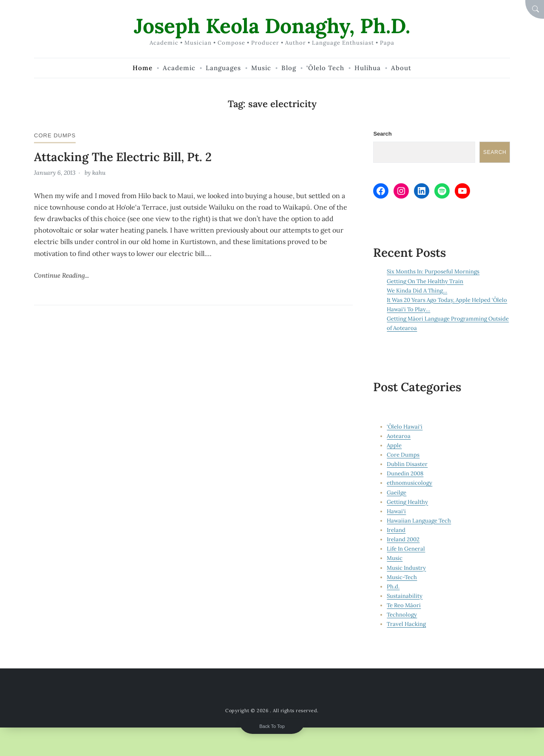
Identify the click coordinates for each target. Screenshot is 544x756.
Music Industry (406, 568)
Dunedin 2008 (405, 473)
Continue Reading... (61, 275)
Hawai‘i (396, 511)
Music (395, 558)
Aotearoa (399, 436)
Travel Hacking (406, 624)
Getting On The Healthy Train (425, 281)
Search (382, 134)
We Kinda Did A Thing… (417, 291)
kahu (99, 173)
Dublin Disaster (407, 464)
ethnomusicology (409, 483)
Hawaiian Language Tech (419, 521)
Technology (402, 615)
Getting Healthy (407, 502)
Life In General (406, 549)
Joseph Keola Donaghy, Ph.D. (272, 26)
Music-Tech (402, 577)
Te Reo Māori (404, 605)
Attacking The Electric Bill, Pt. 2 (123, 157)
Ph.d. (393, 587)
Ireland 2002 (403, 539)
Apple (394, 445)
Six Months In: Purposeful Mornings (433, 271)
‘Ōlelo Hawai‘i (405, 427)
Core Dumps (55, 135)
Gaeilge (397, 493)
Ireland (396, 530)
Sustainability (405, 596)
